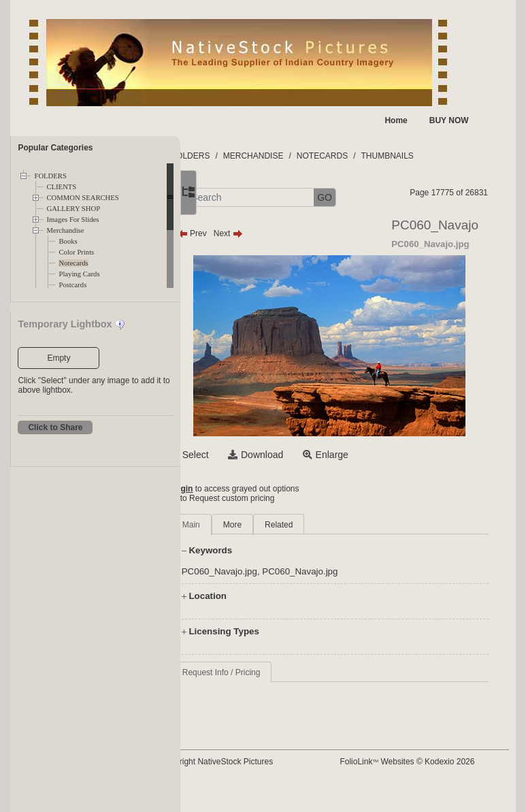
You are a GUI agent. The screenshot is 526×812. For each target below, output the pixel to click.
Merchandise (65, 230)
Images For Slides (72, 220)
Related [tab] (333, 551)
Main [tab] (245, 551)
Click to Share (55, 427)
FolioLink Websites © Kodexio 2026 (438, 787)
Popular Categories (55, 148)
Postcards (72, 285)
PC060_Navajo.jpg (273, 597)
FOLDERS (50, 176)
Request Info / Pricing (275, 698)
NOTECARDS (377, 156)
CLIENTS (61, 187)
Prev (246, 259)
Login (236, 515)
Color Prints (76, 252)
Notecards (73, 263)
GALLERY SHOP (73, 209)
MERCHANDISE (307, 156)
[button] (228, 198)
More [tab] (286, 551)
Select (249, 481)
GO (379, 197)
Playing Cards (79, 274)
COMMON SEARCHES (82, 198)
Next (282, 259)
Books (68, 241)
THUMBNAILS (441, 156)
